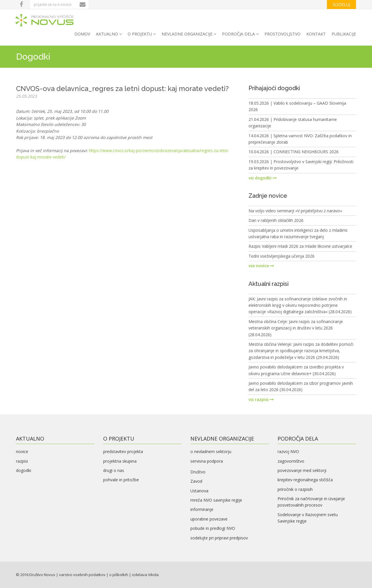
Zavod (196, 481)
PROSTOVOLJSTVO (282, 34)
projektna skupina (120, 461)
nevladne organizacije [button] (189, 34)
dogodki (24, 470)
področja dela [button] (240, 34)
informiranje (202, 509)
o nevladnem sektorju (211, 451)
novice (22, 451)
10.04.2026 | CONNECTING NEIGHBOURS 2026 (294, 152)
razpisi (22, 461)
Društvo (198, 472)
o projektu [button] (142, 34)
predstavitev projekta (123, 451)
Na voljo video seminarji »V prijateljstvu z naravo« (295, 211)
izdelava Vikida (145, 575)
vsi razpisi (261, 399)
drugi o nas (114, 470)
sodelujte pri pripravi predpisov (219, 538)
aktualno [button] (109, 34)
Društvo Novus (42, 575)
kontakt (316, 34)
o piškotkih (119, 575)
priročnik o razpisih (295, 489)
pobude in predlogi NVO (213, 528)
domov (82, 34)
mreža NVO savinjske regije (216, 500)
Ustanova (199, 491)
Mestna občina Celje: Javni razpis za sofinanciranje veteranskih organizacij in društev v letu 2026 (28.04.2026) (296, 328)
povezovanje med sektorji (302, 470)
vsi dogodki (263, 178)
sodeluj (341, 5)
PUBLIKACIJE (344, 34)
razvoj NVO (288, 451)
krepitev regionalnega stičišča (305, 480)
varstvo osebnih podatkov (82, 575)
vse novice (261, 266)
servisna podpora (207, 461)
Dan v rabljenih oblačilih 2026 (276, 220)
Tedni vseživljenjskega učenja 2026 (281, 256)
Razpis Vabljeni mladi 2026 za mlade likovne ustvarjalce (300, 246)
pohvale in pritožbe (121, 480)
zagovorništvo (291, 461)
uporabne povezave (209, 519)
